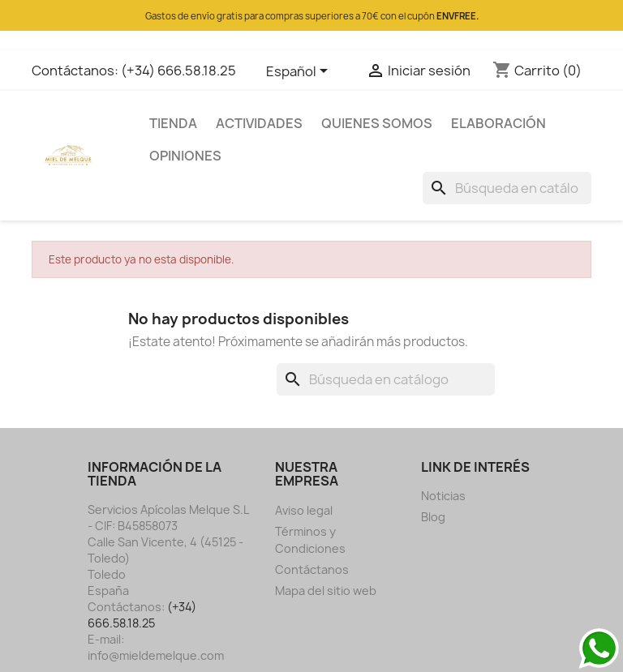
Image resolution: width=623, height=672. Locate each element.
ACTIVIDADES (259, 123)
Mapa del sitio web (326, 591)
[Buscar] (507, 188)
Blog (433, 517)
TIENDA (173, 123)
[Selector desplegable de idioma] (300, 72)
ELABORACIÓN (498, 123)
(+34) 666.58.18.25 (178, 71)
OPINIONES (185, 156)
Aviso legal (304, 510)
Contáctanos (312, 569)
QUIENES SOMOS (377, 123)
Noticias (443, 496)
